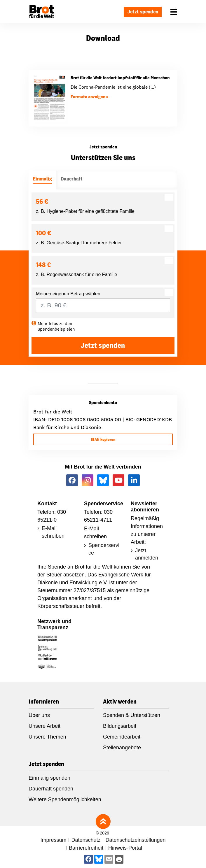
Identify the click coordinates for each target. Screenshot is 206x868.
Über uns (39, 715)
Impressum (53, 840)
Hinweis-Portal (125, 848)
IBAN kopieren (103, 439)
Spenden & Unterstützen (132, 715)
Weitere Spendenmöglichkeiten (65, 799)
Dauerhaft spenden (51, 789)
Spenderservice (104, 549)
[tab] (42, 180)
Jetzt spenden (143, 12)
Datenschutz (86, 840)
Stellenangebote (122, 748)
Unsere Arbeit (44, 726)
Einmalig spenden (49, 778)
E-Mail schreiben (53, 532)
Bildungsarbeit (120, 726)
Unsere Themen (47, 737)
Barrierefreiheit (86, 848)
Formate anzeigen (88, 97)
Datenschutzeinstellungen (135, 840)
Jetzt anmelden (147, 554)
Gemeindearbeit (122, 737)
